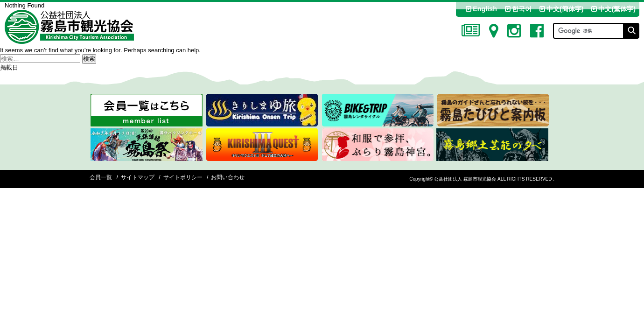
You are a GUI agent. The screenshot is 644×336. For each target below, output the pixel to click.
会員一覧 (101, 177)
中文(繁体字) (613, 9)
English (481, 9)
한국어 (518, 9)
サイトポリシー (183, 177)
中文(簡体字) (561, 9)
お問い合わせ (228, 177)
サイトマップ (138, 177)
